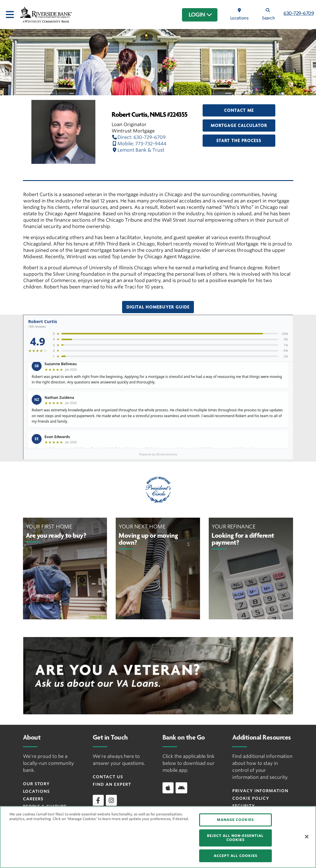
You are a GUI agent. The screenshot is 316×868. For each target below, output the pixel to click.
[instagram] (111, 800)
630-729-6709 (299, 13)
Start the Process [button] (239, 141)
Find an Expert (112, 784)
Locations (36, 791)
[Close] (307, 837)
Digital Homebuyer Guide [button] (158, 307)
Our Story (36, 784)
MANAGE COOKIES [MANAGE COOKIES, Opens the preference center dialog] (235, 820)
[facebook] (98, 800)
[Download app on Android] (181, 788)
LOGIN (200, 15)
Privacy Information (260, 791)
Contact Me (239, 110)
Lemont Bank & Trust (138, 150)
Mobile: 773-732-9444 (139, 144)
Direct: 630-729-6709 (139, 137)
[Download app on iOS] (168, 788)
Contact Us (108, 777)
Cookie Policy (251, 798)
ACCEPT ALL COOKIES (235, 856)
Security (244, 806)
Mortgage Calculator (239, 125)
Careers (33, 799)
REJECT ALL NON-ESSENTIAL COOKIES (235, 838)
